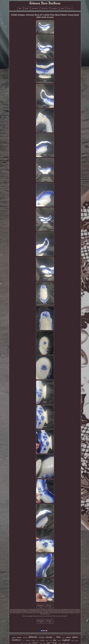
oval (51, 641)
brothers (16, 640)
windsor (33, 641)
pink (30, 643)
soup (38, 641)
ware (23, 641)
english (64, 638)
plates (75, 637)
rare (47, 641)
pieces (44, 643)
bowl (22, 644)
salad (41, 643)
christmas (26, 644)
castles (42, 640)
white (54, 638)
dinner (35, 643)
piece (77, 641)
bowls (64, 643)
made (59, 641)
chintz (68, 643)
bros (59, 637)
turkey (73, 641)
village (54, 643)
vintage (41, 637)
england (66, 640)
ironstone (60, 643)
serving (28, 640)
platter (69, 637)
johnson (33, 637)
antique (14, 638)
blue (55, 640)
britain (19, 637)
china (25, 638)
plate (49, 643)
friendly (49, 637)
